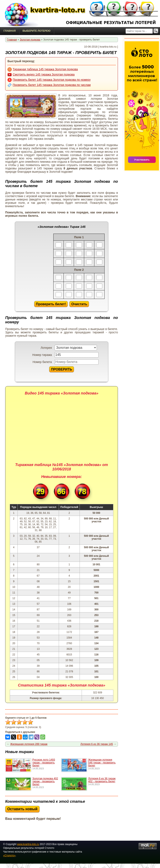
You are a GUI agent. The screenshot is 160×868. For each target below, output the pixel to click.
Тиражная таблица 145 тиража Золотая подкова (43, 69)
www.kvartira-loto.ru (28, 844)
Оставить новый (22, 809)
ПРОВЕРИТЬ (62, 369)
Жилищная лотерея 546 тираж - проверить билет (102, 763)
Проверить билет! (51, 304)
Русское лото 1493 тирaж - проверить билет (44, 763)
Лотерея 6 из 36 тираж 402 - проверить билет (102, 780)
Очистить (79, 304)
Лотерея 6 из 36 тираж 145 (97, 744)
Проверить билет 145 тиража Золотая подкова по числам (49, 85)
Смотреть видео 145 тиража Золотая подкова (41, 75)
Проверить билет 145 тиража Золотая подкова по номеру (49, 80)
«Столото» (9, 855)
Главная (10, 31)
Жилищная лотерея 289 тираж (29, 744)
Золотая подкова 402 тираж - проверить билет (45, 781)
